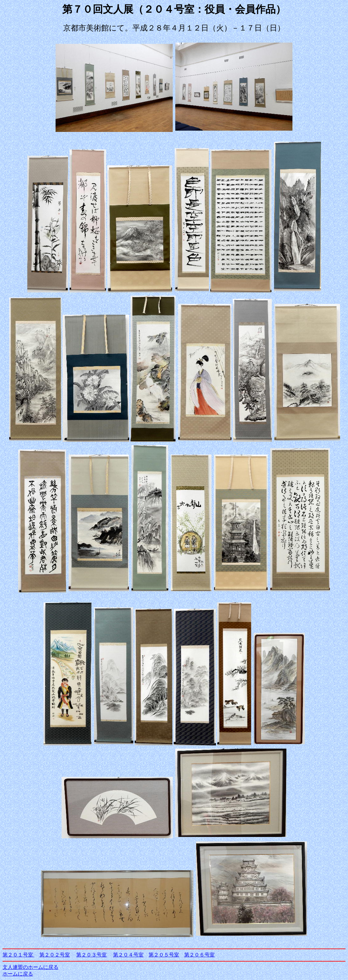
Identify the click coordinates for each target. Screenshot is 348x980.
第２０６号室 (199, 955)
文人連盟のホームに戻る (30, 967)
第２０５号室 (164, 955)
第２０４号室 (128, 955)
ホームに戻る (18, 974)
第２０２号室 (55, 955)
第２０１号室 (18, 955)
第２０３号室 (91, 955)
